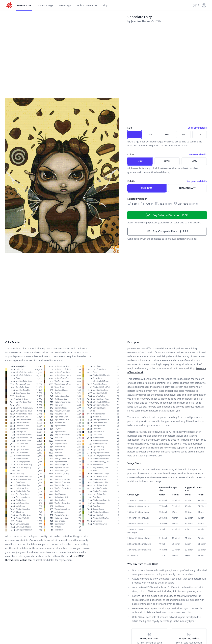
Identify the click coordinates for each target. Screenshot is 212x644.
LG (151, 134)
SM (183, 134)
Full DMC (147, 188)
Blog (105, 5)
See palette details (197, 181)
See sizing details (197, 128)
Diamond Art (187, 188)
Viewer (65, 5)
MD (167, 134)
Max (140, 161)
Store (24, 5)
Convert (45, 5)
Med (194, 161)
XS (200, 134)
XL (134, 134)
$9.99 (167, 215)
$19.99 (167, 231)
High (167, 161)
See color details (198, 154)
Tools (87, 5)
